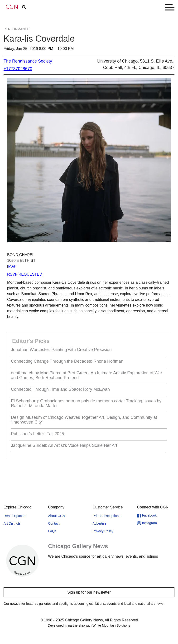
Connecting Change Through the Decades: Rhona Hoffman (67, 361)
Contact (54, 523)
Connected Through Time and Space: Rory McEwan (60, 389)
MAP (12, 266)
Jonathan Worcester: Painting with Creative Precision (61, 350)
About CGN (57, 516)
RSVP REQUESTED (25, 274)
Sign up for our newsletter (89, 592)
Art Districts (12, 523)
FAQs (52, 531)
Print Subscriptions (107, 516)
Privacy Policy (103, 531)
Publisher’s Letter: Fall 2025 (37, 434)
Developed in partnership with (89, 625)
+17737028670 (18, 69)
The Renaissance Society (28, 61)
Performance (17, 29)
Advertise (100, 523)
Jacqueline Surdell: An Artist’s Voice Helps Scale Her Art (64, 445)
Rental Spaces (14, 516)
